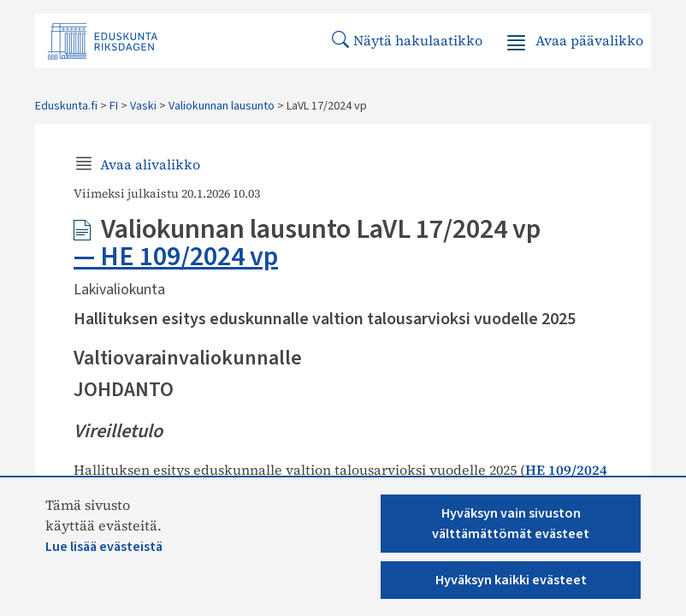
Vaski (143, 106)
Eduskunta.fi (66, 106)
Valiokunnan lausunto (222, 106)
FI (114, 106)
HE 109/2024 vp (189, 257)
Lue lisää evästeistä (104, 547)
